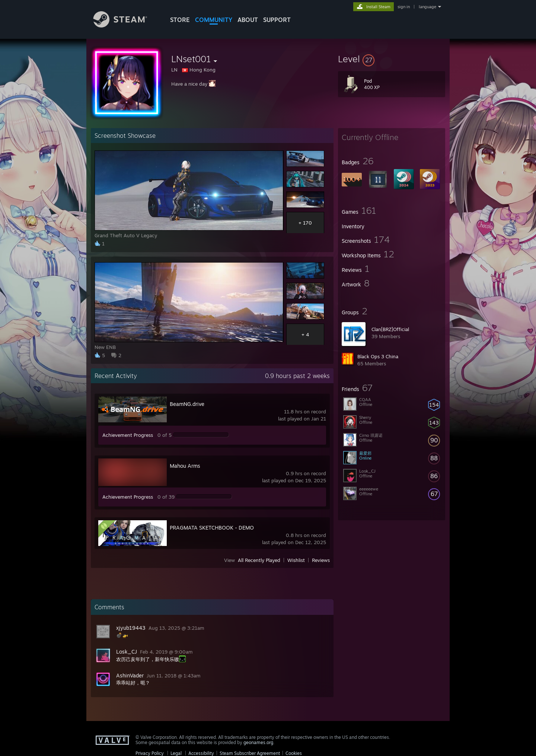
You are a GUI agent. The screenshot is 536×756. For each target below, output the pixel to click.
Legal (176, 753)
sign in (404, 7)
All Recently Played (259, 560)
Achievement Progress (128, 435)
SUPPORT (277, 20)
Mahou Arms (185, 466)
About (248, 20)
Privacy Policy (150, 753)
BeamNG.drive (187, 404)
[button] (392, 59)
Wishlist (296, 560)
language (427, 7)
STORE (180, 20)
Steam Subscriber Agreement (250, 753)
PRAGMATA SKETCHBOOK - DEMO (212, 528)
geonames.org (258, 742)
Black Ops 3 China (378, 356)
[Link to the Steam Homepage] (126, 26)
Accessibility (201, 753)
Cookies (294, 753)
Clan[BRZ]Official (390, 329)
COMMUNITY (214, 20)
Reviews (321, 560)
